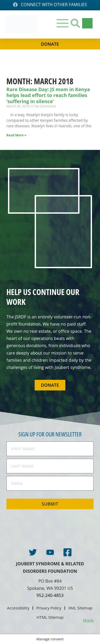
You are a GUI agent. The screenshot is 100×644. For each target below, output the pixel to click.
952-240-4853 (50, 595)
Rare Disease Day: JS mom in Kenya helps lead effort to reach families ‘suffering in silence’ (48, 95)
